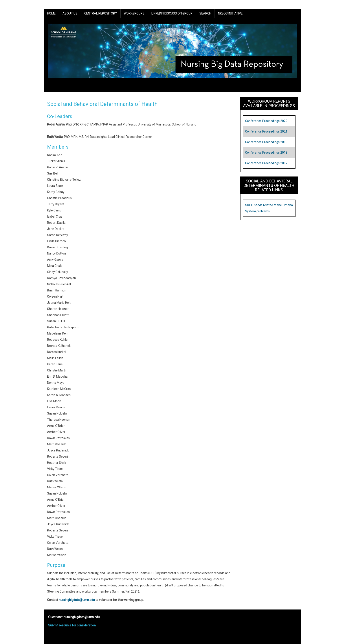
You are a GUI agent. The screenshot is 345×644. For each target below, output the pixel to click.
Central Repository (101, 13)
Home (51, 13)
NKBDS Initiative (230, 13)
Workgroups (134, 13)
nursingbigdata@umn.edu (77, 600)
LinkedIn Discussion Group (172, 13)
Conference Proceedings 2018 (266, 153)
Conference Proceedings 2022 (266, 121)
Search (205, 13)
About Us (70, 13)
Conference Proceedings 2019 (266, 142)
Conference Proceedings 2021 (266, 131)
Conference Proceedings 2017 (266, 163)
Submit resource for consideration (72, 625)
